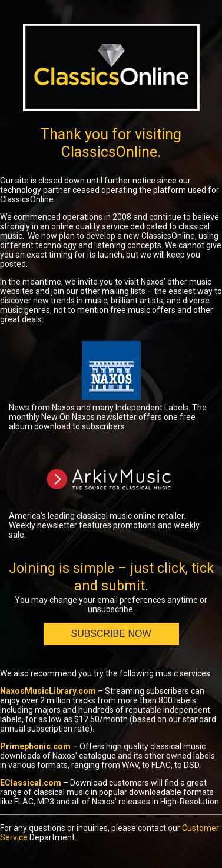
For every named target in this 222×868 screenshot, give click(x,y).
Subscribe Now (111, 634)
